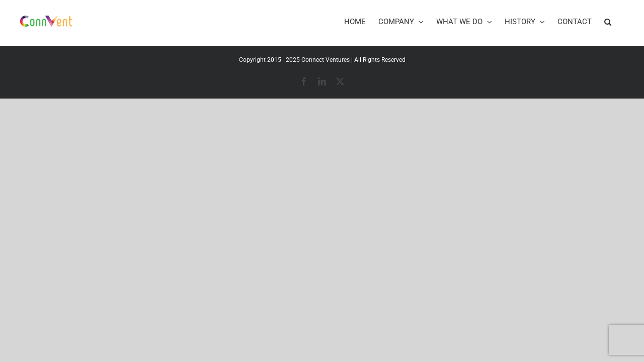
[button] (620, 21)
